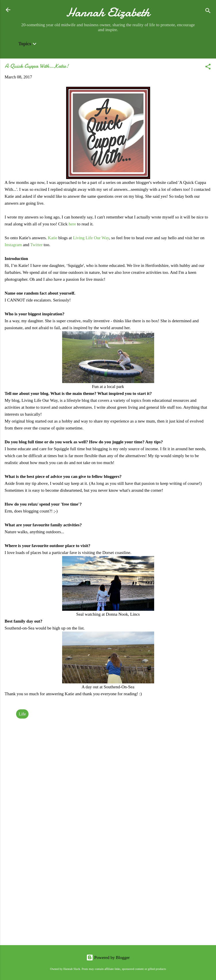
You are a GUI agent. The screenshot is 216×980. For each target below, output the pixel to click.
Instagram (14, 245)
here (73, 224)
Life (22, 714)
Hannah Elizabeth (108, 12)
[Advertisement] (108, 896)
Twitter (37, 245)
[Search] (208, 12)
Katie (53, 238)
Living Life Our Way (91, 238)
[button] (208, 68)
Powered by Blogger (108, 958)
